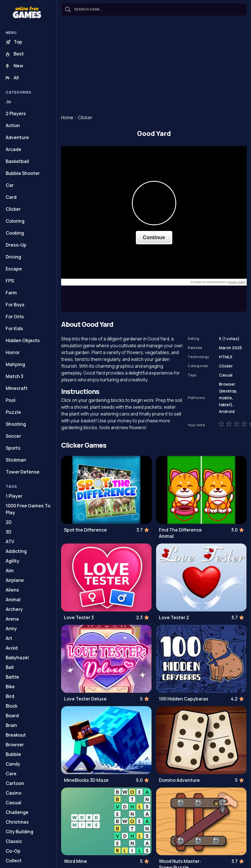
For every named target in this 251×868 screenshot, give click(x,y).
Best (15, 54)
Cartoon (15, 783)
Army (11, 629)
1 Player (14, 496)
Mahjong (15, 364)
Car (10, 185)
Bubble (13, 754)
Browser (15, 745)
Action (13, 125)
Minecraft (17, 388)
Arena (12, 619)
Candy (13, 764)
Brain (11, 725)
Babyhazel (17, 658)
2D (9, 522)
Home (67, 117)
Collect (14, 861)
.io (8, 102)
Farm (11, 293)
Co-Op (13, 851)
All (12, 78)
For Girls (15, 317)
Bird (10, 696)
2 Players (16, 113)
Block (12, 706)
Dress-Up (16, 245)
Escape (14, 269)
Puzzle (13, 412)
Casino (14, 793)
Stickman (16, 460)
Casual (14, 803)
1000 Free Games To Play (28, 509)
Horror (13, 352)
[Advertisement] (154, 66)
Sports (13, 448)
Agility (13, 561)
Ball (10, 667)
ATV (10, 542)
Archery (14, 609)
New (14, 66)
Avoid (12, 648)
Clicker (13, 209)
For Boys (15, 305)
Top (14, 42)
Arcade (14, 149)
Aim (10, 571)
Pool (11, 400)
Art (9, 638)
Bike (10, 687)
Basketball (17, 161)
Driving (13, 257)
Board (12, 716)
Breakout (16, 735)
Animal (13, 600)
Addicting (16, 551)
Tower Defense (23, 472)
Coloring (15, 221)
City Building (19, 832)
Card (11, 197)
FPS (10, 281)
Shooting (16, 424)
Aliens (12, 590)
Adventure (17, 137)
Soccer (13, 436)
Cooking (15, 233)
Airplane (15, 580)
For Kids (14, 328)
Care (11, 774)
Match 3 (14, 376)
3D (9, 532)
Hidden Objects (23, 340)
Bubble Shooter (23, 173)
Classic (14, 841)
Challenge (17, 812)
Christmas (17, 822)
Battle (12, 677)
